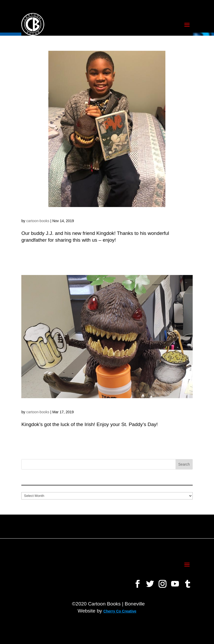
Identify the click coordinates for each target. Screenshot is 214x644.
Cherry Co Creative (120, 611)
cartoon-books (38, 221)
